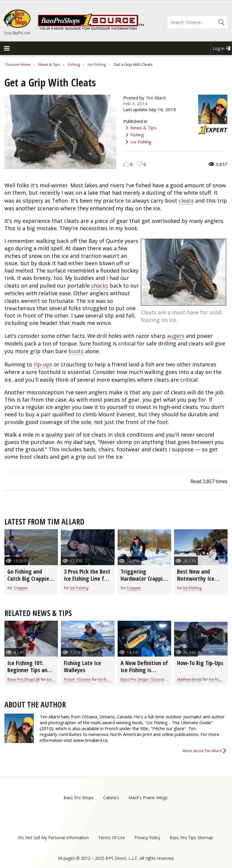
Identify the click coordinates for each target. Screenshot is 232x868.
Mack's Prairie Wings (148, 798)
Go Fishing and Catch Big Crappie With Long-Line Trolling (28, 582)
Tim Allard (156, 98)
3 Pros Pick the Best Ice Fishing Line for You (87, 579)
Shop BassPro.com (17, 33)
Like (126, 164)
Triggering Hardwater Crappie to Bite (143, 579)
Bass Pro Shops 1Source (142, 679)
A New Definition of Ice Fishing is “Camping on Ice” (144, 670)
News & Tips (49, 64)
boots (76, 351)
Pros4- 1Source (77, 679)
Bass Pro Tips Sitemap (191, 838)
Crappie (21, 588)
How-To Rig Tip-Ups (200, 663)
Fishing (74, 64)
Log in (218, 48)
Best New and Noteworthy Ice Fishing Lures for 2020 (197, 582)
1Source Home (17, 64)
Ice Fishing (97, 64)
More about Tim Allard (202, 751)
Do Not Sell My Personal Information (53, 838)
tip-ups (43, 364)
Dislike (140, 164)
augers (176, 336)
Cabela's (111, 798)
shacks (100, 286)
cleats (186, 201)
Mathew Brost (189, 679)
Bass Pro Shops (79, 798)
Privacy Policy (147, 838)
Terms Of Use (112, 838)
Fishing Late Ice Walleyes (82, 666)
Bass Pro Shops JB (24, 679)
